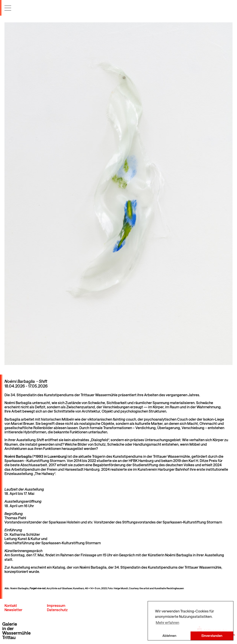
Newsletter (13, 610)
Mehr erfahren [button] (167, 622)
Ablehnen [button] (169, 636)
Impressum (56, 605)
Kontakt (11, 605)
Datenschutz (57, 610)
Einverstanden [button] (212, 636)
